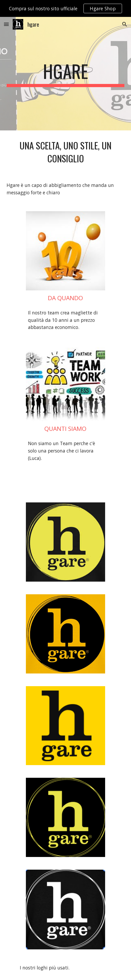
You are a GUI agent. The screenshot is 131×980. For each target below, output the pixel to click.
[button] (6, 24)
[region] (65, 8)
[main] (65, 74)
